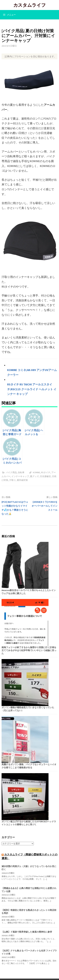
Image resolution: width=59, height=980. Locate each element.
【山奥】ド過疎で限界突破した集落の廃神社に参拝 (27, 932)
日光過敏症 (45, 476)
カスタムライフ (30, 5)
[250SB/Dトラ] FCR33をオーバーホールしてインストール (45, 506)
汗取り (13, 480)
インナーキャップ (20, 476)
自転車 (21, 472)
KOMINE (36, 472)
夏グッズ (34, 476)
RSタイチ (46, 472)
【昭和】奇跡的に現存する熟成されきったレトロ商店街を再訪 (29, 912)
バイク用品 (11, 472)
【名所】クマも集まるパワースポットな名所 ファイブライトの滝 (29, 952)
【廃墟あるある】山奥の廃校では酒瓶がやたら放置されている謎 (29, 890)
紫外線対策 (22, 480)
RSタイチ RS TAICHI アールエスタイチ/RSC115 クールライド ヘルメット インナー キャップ (32, 389)
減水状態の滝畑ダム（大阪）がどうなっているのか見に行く (29, 868)
